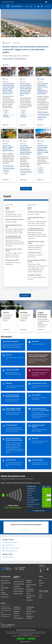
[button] (26, 642)
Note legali (29, 612)
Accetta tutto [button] (21, 639)
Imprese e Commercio (18, 587)
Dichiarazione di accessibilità (30, 616)
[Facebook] (31, 6)
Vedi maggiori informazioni (39, 509)
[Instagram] (41, 6)
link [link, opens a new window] (39, 636)
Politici (2, 589)
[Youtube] (38, 6)
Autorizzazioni (30, 599)
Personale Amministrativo (4, 592)
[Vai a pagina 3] (22, 289)
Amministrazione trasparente (30, 607)
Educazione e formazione (29, 580)
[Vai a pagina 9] (32, 289)
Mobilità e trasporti (18, 592)
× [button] (50, 629)
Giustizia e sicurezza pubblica (31, 584)
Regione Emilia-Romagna (8, 2)
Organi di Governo (5, 579)
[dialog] (26, 636)
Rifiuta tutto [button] (31, 639)
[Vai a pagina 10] (33, 289)
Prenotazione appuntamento (17, 607)
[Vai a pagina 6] (27, 289)
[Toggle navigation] (3, 6)
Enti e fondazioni (5, 586)
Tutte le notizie (26, 189)
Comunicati (8, 43)
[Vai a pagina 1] (19, 289)
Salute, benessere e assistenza (31, 595)
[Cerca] (49, 6)
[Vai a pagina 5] (25, 289)
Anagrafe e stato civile (19, 580)
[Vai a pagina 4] (24, 289)
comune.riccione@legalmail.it (8, 624)
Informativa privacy (31, 610)
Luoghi (41, 594)
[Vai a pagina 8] (30, 289)
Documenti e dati (5, 596)
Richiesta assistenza (18, 617)
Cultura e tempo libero (19, 583)
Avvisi (22, 79)
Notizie (5, 79)
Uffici (2, 584)
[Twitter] (34, 6)
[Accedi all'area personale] (46, 2)
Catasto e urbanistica (18, 590)
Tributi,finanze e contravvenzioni (30, 589)
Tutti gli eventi (25, 294)
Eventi (40, 596)
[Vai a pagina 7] (28, 289)
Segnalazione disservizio (17, 611)
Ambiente (29, 592)
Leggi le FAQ (16, 614)
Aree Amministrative (6, 582)
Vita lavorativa (17, 585)
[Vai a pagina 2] (20, 289)
